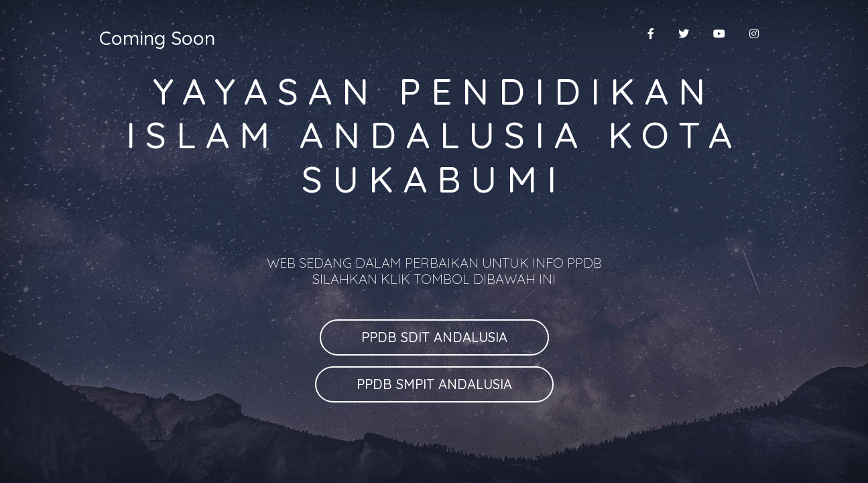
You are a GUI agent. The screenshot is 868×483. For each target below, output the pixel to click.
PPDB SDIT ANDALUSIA (434, 337)
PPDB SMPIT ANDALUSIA (434, 384)
